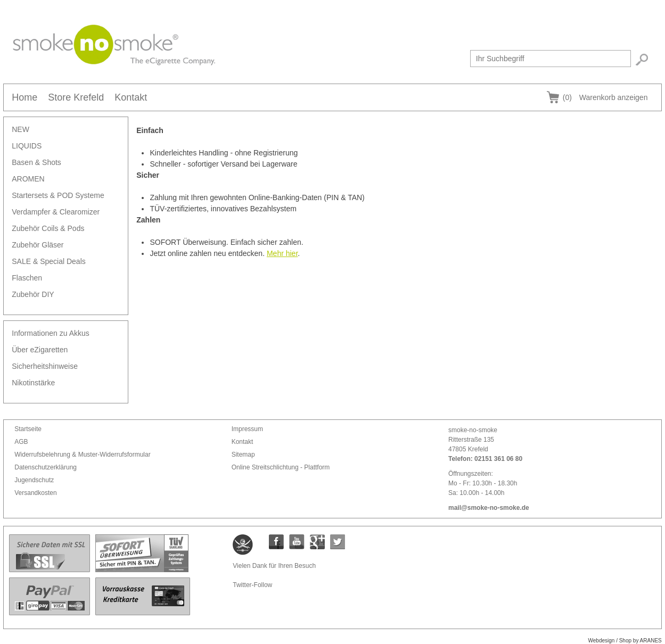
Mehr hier (282, 253)
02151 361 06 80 (498, 459)
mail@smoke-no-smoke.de (489, 508)
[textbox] (551, 59)
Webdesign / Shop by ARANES (625, 641)
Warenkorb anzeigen (605, 97)
